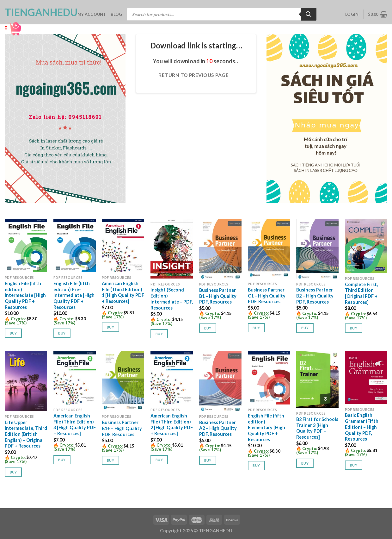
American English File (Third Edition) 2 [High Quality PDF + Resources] (172, 425)
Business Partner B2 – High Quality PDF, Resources (315, 296)
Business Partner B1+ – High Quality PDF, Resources (122, 428)
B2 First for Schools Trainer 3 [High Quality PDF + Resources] (317, 428)
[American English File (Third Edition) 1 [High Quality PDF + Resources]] (123, 245)
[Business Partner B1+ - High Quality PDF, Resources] (123, 381)
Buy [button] (13, 333)
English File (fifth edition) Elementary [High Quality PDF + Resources (266, 428)
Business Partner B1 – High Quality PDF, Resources (218, 296)
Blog (116, 14)
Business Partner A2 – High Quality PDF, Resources (218, 428)
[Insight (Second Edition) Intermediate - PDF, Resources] (172, 249)
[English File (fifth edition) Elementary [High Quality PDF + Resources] (269, 378)
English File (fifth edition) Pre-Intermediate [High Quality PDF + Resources (74, 295)
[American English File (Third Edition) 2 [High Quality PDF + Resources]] (172, 378)
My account (92, 14)
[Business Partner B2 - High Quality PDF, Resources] (317, 249)
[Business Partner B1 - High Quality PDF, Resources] (220, 249)
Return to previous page (193, 75)
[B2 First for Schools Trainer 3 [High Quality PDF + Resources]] (317, 379)
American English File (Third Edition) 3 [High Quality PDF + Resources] (75, 425)
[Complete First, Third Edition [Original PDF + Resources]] (366, 246)
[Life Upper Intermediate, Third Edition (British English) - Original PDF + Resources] (26, 381)
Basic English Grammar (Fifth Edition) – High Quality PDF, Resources (362, 427)
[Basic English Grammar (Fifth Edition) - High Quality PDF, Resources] (366, 377)
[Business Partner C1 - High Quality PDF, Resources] (269, 249)
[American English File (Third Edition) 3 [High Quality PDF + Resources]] (75, 378)
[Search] (309, 14)
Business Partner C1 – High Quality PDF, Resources (267, 296)
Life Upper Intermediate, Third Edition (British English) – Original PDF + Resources (26, 434)
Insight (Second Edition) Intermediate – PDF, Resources (172, 299)
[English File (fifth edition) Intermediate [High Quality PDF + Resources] (26, 245)
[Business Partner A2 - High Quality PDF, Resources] (220, 381)
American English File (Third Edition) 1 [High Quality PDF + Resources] (123, 292)
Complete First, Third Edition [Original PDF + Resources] (361, 293)
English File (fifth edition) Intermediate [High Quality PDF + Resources (25, 295)
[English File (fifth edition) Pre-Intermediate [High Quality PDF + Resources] (75, 245)
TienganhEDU (36, 12)
